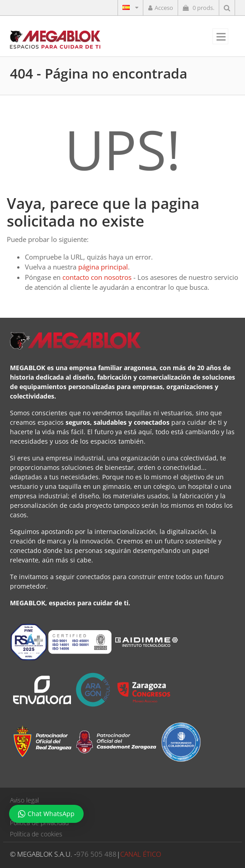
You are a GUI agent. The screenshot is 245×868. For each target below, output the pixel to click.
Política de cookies (36, 834)
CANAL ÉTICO (141, 854)
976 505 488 (97, 854)
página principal (103, 267)
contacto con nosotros (97, 277)
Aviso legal (24, 800)
